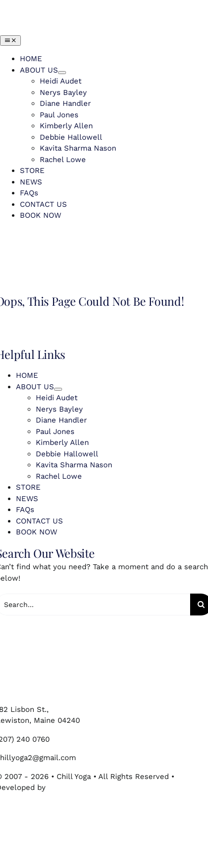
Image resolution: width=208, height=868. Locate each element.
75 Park (61, 787)
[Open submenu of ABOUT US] (62, 73)
